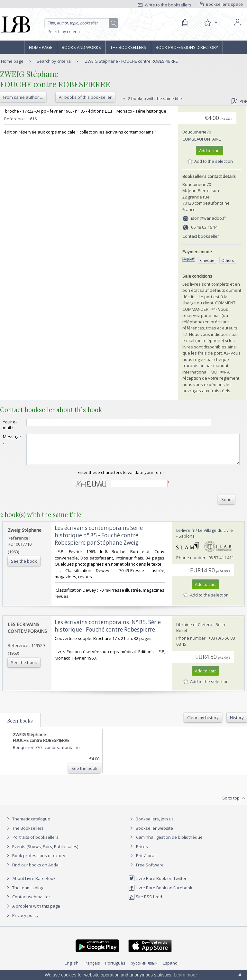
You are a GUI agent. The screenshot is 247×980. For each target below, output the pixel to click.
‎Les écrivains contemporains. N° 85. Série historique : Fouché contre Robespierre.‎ (108, 632)
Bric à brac (146, 861)
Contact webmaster (27, 902)
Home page (41, 47)
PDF (239, 101)
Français (92, 969)
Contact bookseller (201, 236)
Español (171, 969)
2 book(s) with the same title (151, 98)
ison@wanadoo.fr (209, 218)
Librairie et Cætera (194, 630)
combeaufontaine (202, 139)
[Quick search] (81, 23)
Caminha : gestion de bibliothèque (169, 843)
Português (115, 969)
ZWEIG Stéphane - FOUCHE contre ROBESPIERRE (131, 61)
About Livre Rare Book (34, 884)
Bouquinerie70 (197, 132)
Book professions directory (187, 47)
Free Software (150, 871)
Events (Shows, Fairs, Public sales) (41, 852)
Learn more (185, 975)
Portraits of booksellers (36, 843)
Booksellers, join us (151, 825)
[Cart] (185, 23)
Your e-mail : (10, 425)
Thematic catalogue (27, 825)
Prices (142, 852)
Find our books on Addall (33, 871)
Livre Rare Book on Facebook (160, 893)
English (72, 969)
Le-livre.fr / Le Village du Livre (205, 536)
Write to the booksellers (165, 5)
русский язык (144, 969)
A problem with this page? (33, 912)
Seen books (20, 726)
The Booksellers (128, 47)
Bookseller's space (221, 4)
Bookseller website (151, 834)
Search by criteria (64, 32)
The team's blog (24, 893)
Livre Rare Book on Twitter (157, 884)
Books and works (81, 47)
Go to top (234, 804)
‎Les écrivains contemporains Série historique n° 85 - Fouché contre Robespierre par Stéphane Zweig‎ (99, 541)
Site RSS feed (145, 902)
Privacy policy (22, 921)
